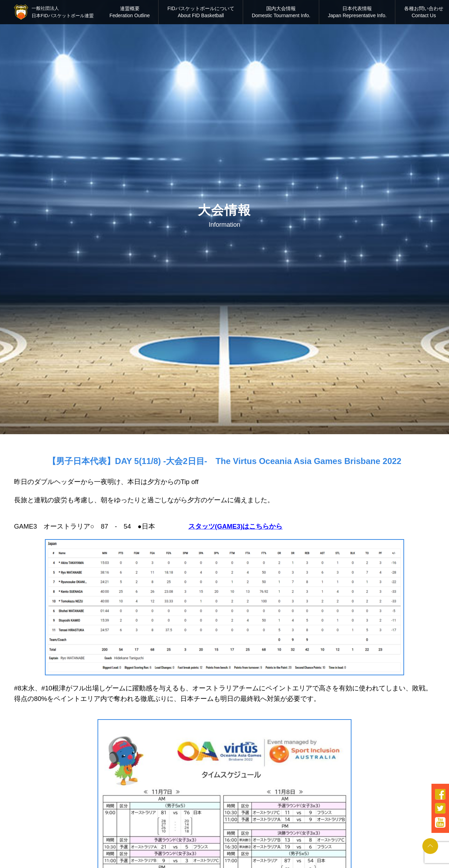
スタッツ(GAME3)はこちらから (236, 526)
